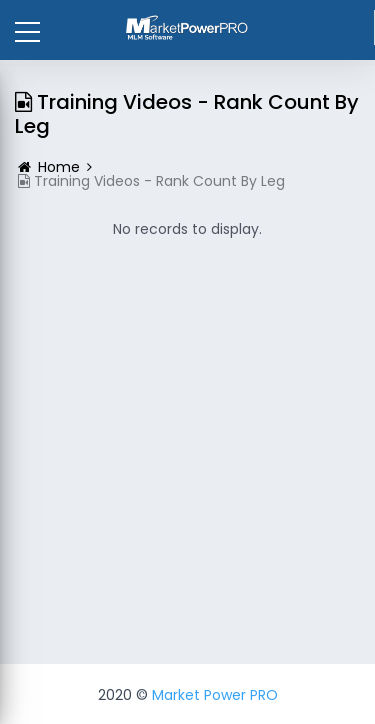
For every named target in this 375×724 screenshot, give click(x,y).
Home (59, 167)
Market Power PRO (215, 695)
